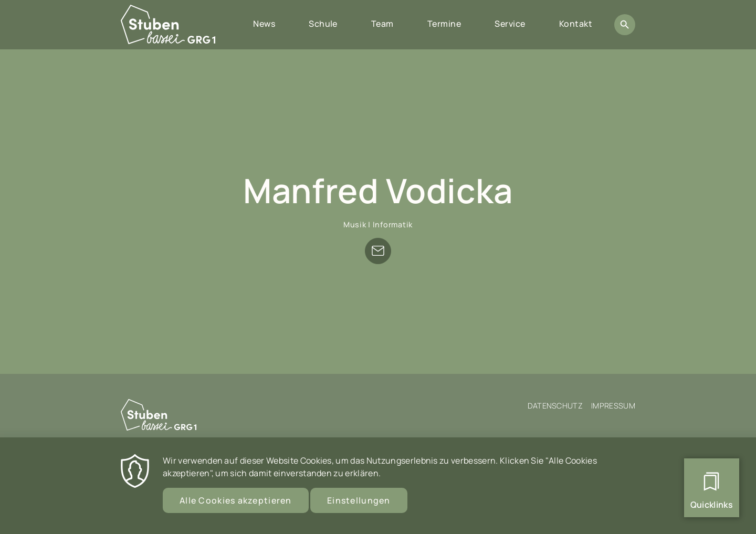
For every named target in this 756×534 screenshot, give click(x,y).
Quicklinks (712, 505)
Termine (444, 24)
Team (382, 24)
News (264, 24)
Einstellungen (359, 503)
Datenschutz (555, 406)
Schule (323, 24)
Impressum (613, 406)
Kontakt (576, 24)
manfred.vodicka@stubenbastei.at (378, 251)
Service (510, 24)
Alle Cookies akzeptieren (236, 503)
